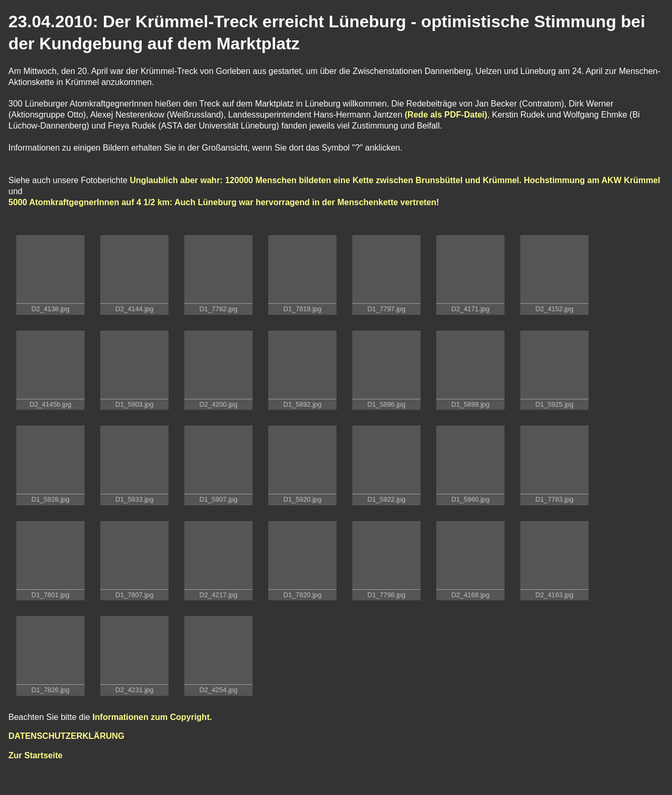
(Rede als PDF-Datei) (445, 115)
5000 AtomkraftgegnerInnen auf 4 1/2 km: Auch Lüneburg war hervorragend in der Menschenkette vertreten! (224, 202)
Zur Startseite (35, 755)
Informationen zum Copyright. (152, 717)
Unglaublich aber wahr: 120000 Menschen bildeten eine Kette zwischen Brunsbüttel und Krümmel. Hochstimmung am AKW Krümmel (395, 180)
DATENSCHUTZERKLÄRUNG (66, 736)
